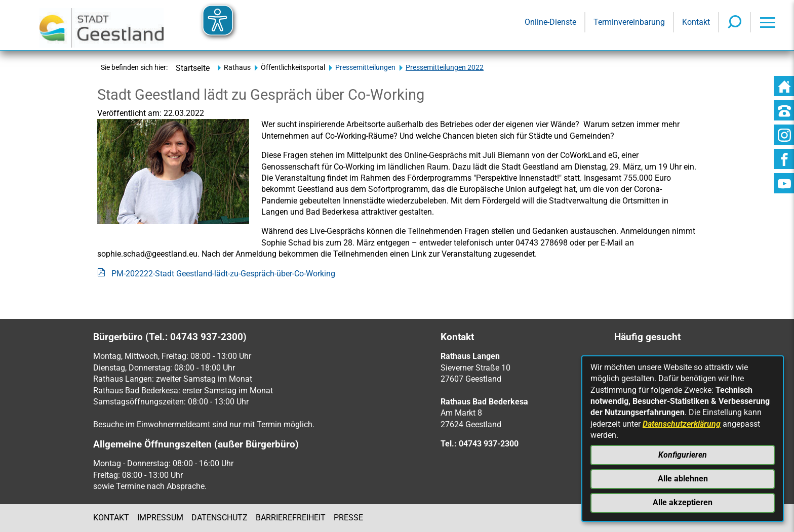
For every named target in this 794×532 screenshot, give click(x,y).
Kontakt (111, 518)
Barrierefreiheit (291, 518)
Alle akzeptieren (683, 502)
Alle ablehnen (683, 479)
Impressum (160, 518)
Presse (348, 518)
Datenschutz (220, 518)
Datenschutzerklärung (682, 424)
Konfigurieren (683, 455)
